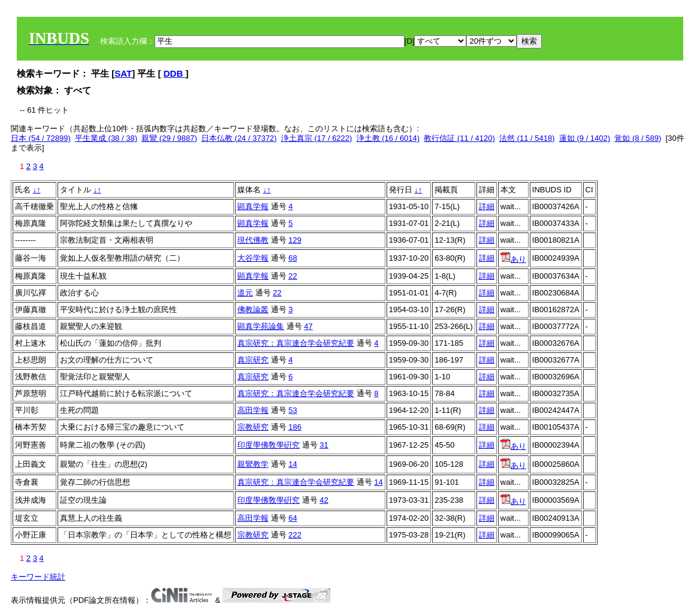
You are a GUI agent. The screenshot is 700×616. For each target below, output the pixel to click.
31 (324, 445)
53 (292, 410)
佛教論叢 (253, 309)
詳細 (487, 206)
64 (292, 518)
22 (292, 276)
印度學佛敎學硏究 (268, 445)
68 (292, 258)
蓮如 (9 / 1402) (585, 138)
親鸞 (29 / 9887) (169, 138)
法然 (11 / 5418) (527, 138)
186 (295, 427)
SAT (123, 73)
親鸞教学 (253, 464)
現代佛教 (253, 240)
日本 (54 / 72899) (41, 138)
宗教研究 (253, 427)
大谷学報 (253, 258)
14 (292, 464)
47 (308, 326)
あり (513, 259)
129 (295, 240)
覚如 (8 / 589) (638, 138)
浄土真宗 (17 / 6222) (317, 138)
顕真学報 (253, 206)
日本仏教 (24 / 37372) (239, 138)
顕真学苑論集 (261, 326)
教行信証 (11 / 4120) (459, 138)
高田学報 (253, 410)
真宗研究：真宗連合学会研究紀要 (296, 343)
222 (295, 535)
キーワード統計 (38, 577)
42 (324, 500)
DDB (175, 73)
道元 (245, 293)
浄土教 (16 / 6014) (388, 138)
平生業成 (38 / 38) (106, 138)
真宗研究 (253, 360)
